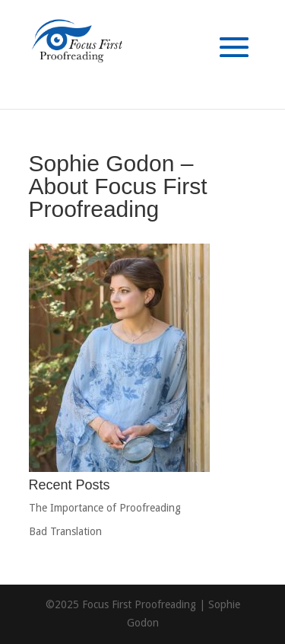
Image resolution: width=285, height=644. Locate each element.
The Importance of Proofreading (105, 508)
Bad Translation (65, 531)
